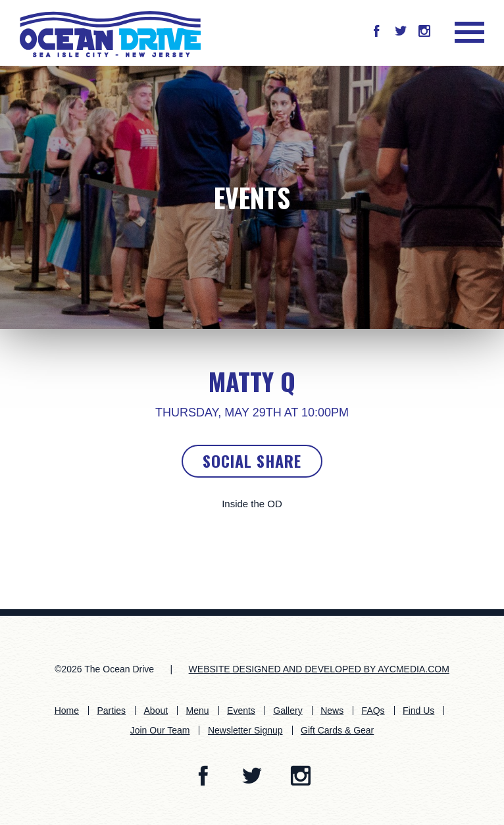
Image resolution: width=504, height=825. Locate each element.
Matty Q (252, 381)
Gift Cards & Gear (337, 730)
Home (67, 711)
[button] (376, 32)
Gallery (288, 711)
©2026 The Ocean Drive (104, 669)
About (156, 711)
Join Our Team (160, 730)
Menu (198, 711)
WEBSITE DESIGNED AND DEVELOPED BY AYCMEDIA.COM (319, 669)
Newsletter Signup (245, 730)
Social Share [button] (252, 461)
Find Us (418, 711)
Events (252, 197)
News (332, 711)
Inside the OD (252, 504)
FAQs (373, 711)
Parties (112, 711)
